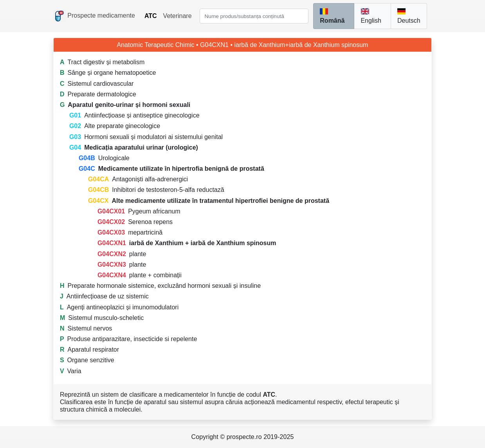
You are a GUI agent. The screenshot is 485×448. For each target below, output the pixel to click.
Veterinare (178, 16)
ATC (151, 16)
